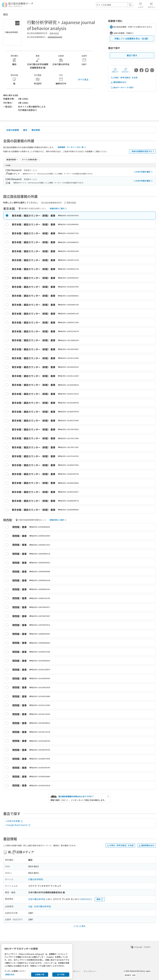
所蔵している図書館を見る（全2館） (132, 38)
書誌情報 (36, 130)
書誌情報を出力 (118, 82)
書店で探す (132, 55)
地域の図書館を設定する (143, 151)
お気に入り (115, 70)
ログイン (152, 5)
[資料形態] (30, 159)
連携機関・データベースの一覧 (72, 147)
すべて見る (83, 79)
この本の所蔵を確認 (143, 172)
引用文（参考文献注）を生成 (124, 78)
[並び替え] (12, 159)
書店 (25, 130)
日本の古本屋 (15, 821)
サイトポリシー (90, 971)
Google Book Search (19, 825)
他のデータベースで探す (122, 88)
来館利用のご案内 (59, 208)
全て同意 (61, 974)
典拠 (100, 899)
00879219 (86, 899)
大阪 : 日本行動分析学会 (40, 906)
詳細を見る (10, 974)
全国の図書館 (13, 130)
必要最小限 (40, 974)
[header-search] (114, 5)
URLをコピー (126, 70)
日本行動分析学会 (37, 899)
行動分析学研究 (36, 879)
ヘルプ (140, 5)
